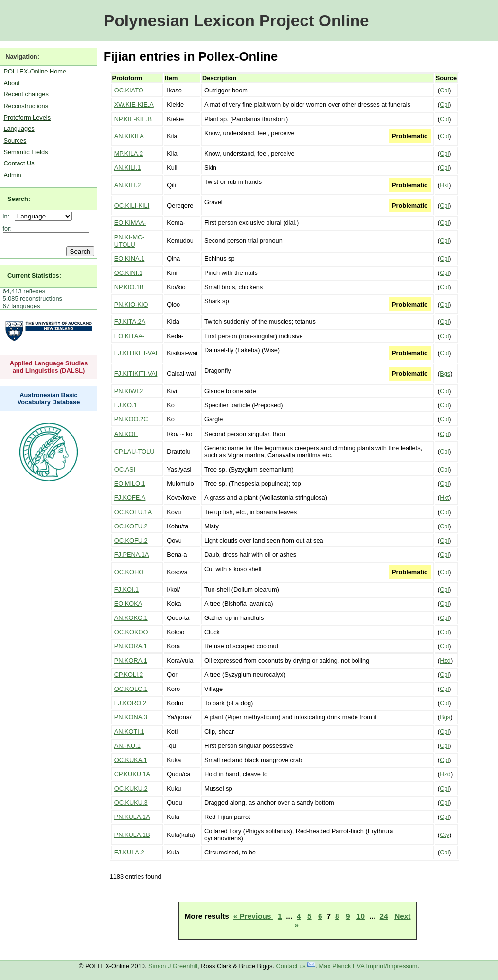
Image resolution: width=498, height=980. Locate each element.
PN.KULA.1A (132, 817)
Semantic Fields (26, 152)
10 (361, 916)
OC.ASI (125, 469)
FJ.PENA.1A (132, 554)
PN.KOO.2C (131, 419)
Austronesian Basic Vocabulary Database (49, 399)
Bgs (445, 373)
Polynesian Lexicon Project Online (236, 21)
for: (8, 228)
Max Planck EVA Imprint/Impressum (368, 966)
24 (384, 916)
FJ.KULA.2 (129, 852)
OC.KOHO (129, 572)
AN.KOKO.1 (131, 618)
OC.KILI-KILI (132, 206)
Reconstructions (26, 106)
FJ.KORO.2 (130, 703)
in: (8, 216)
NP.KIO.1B (129, 287)
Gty (445, 835)
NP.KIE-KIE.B (133, 119)
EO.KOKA (128, 604)
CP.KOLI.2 (129, 675)
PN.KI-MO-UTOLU (130, 241)
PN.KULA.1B (132, 835)
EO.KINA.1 (130, 259)
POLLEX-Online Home (35, 71)
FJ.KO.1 (126, 405)
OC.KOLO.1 (131, 689)
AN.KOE (126, 434)
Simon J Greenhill (173, 966)
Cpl (444, 90)
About (11, 83)
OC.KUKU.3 (131, 803)
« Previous (253, 916)
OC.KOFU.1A (133, 512)
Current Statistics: (34, 276)
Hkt (444, 185)
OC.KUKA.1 (131, 760)
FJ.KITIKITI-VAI (136, 353)
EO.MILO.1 (130, 483)
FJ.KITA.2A (130, 321)
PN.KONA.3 (131, 717)
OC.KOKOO (131, 632)
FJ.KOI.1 (127, 590)
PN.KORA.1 (131, 646)
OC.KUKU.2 (131, 789)
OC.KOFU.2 (131, 526)
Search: (19, 199)
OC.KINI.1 (128, 273)
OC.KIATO (129, 90)
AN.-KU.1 (127, 746)
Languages (19, 129)
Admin (12, 175)
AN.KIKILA (129, 136)
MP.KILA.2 (129, 154)
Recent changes (26, 94)
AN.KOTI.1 (129, 732)
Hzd (445, 661)
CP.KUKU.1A (132, 774)
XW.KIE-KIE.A (134, 104)
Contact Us (19, 163)
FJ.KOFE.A (130, 498)
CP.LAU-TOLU (134, 451)
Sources (15, 140)
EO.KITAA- (129, 336)
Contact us (296, 966)
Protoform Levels (27, 118)
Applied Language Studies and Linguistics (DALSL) (49, 367)
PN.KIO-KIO (131, 304)
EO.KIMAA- (130, 223)
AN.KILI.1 (128, 168)
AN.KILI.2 (128, 185)
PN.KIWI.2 (129, 391)
